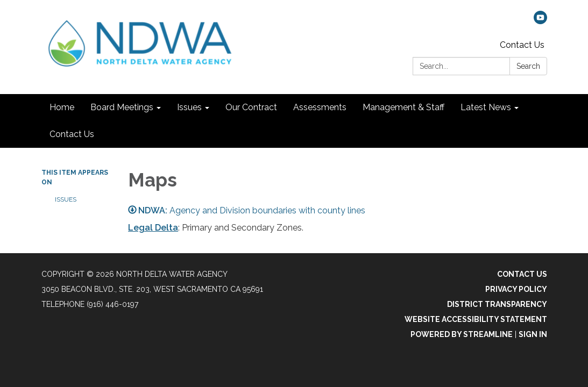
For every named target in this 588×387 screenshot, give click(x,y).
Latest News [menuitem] (486, 107)
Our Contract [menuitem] (251, 107)
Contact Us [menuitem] (72, 134)
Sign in (533, 334)
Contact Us (522, 45)
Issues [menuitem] (189, 107)
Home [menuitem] (62, 107)
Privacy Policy (516, 289)
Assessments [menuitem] (320, 107)
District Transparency (497, 304)
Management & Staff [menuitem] (403, 107)
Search (528, 66)
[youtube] (540, 21)
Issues (66, 199)
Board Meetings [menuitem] (122, 107)
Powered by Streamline (462, 334)
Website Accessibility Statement (476, 319)
